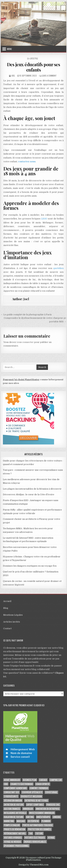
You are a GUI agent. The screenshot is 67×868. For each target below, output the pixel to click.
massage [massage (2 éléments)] (21, 821)
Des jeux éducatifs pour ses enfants (34, 67)
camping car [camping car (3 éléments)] (56, 780)
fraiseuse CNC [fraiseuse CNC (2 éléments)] (53, 805)
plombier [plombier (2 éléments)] (46, 821)
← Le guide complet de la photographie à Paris (26, 315)
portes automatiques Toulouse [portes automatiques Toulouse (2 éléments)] (38, 825)
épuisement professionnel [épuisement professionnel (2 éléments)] (16, 846)
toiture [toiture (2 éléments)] (39, 833)
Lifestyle (34, 58)
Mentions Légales (13, 615)
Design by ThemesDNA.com (33, 865)
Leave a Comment (49, 76)
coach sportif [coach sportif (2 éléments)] (43, 784)
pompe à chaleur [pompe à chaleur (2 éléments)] (12, 825)
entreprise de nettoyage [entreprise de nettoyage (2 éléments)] (36, 800)
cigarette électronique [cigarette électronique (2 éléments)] (22, 784)
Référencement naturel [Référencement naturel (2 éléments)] (15, 833)
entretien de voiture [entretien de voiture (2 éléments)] (14, 805)
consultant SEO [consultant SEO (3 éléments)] (12, 792)
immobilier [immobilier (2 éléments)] (28, 809)
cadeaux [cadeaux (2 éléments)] (43, 780)
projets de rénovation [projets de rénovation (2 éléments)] (15, 829)
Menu (9, 49)
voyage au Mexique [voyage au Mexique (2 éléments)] (13, 842)
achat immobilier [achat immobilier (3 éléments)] (12, 780)
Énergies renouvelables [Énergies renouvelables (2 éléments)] (35, 842)
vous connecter (25, 342)
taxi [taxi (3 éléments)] (31, 833)
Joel (13, 76)
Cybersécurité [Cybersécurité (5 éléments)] (11, 796)
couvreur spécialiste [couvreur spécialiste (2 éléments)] (32, 792)
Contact (7, 628)
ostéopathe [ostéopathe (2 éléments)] (33, 821)
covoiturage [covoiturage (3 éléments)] (51, 792)
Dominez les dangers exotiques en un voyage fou (30, 566)
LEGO (44, 219)
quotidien (58, 268)
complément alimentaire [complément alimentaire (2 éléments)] (15, 788)
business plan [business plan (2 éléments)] (30, 780)
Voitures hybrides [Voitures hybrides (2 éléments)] (13, 838)
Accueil (7, 601)
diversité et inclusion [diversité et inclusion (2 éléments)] (31, 796)
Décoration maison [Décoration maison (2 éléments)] (13, 800)
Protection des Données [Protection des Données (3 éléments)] (40, 829)
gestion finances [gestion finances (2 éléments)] (12, 809)
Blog (6, 608)
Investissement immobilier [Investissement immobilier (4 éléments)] (42, 813)
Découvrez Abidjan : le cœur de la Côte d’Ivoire (29, 494)
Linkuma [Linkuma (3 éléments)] (57, 817)
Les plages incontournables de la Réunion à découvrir (32, 489)
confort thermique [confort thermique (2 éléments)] (39, 788)
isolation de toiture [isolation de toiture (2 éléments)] (14, 817)
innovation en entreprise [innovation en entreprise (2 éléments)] (48, 809)
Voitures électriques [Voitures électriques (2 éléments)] (35, 838)
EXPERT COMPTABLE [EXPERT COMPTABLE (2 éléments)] (35, 805)
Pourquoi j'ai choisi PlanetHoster (21, 380)
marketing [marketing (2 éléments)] (9, 821)
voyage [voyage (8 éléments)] (51, 838)
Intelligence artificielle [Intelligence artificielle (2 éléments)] (15, 813)
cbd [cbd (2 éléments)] (6, 784)
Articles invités (12, 622)
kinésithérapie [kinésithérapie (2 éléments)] (43, 817)
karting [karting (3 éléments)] (30, 817)
